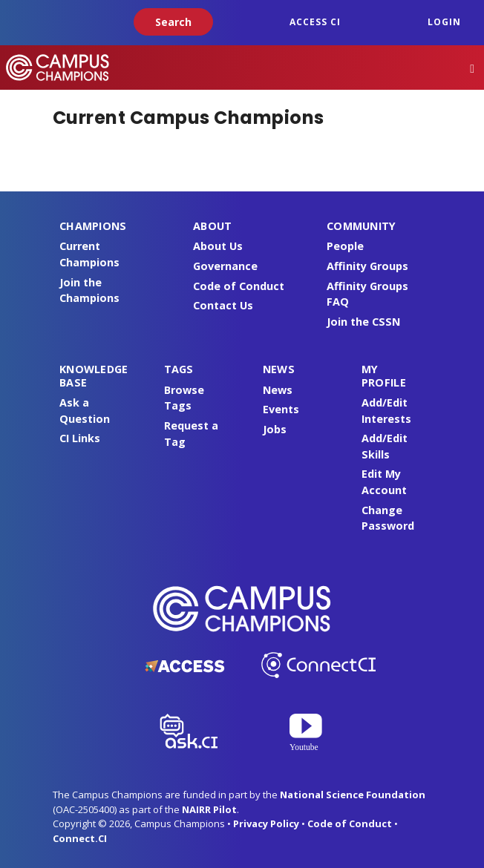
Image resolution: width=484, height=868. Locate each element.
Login (444, 22)
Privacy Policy (266, 823)
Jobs (275, 429)
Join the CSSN (363, 322)
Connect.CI (80, 838)
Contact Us (223, 305)
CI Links (80, 438)
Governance (225, 266)
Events (281, 409)
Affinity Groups (367, 266)
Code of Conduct (239, 286)
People (345, 246)
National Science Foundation (353, 795)
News (278, 390)
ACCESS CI (315, 22)
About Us (218, 246)
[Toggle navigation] (472, 68)
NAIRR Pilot (209, 809)
